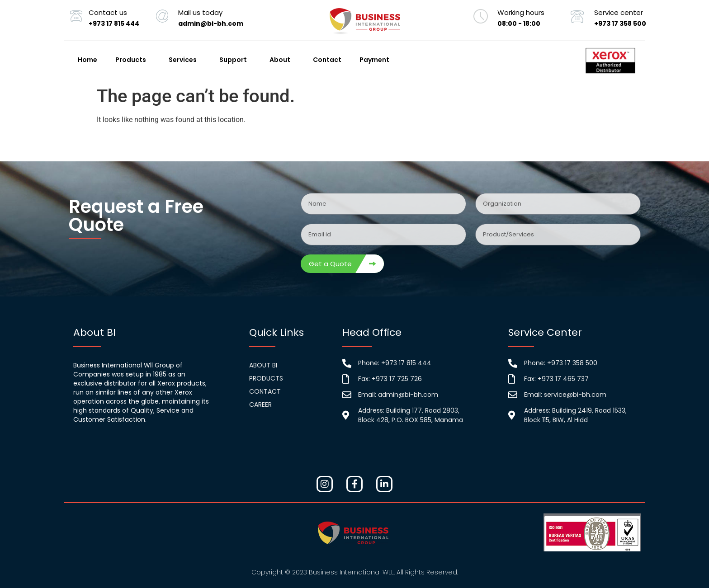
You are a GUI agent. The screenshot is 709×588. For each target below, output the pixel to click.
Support (235, 60)
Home (87, 60)
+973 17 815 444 (114, 24)
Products (133, 60)
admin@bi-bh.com (211, 24)
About (282, 60)
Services (185, 60)
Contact (327, 60)
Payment (374, 60)
